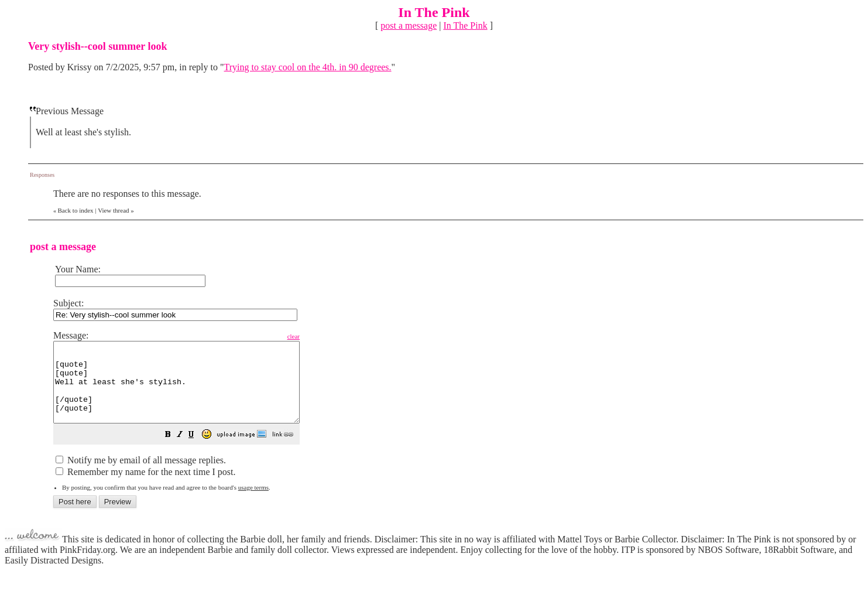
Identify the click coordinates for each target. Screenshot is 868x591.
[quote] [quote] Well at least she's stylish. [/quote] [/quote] (191, 390)
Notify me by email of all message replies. (141, 476)
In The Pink (465, 25)
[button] (197, 451)
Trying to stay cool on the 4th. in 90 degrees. (308, 67)
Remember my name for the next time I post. (145, 488)
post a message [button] (409, 25)
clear (323, 336)
